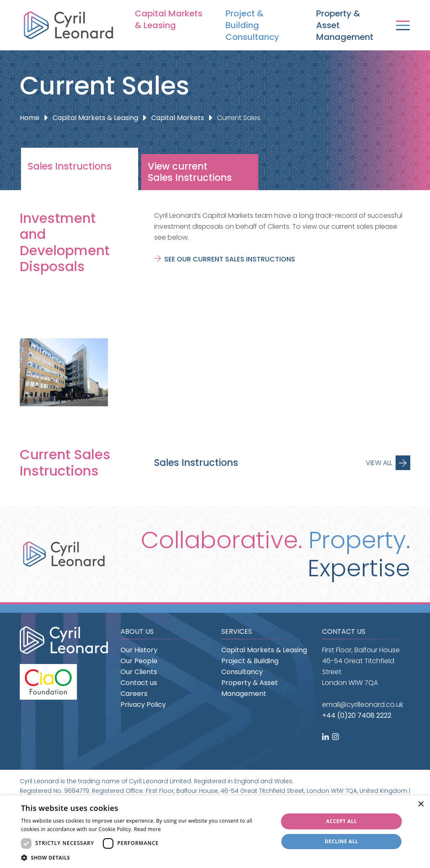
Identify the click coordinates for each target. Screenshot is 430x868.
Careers (134, 694)
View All (379, 463)
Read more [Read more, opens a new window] (147, 829)
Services (237, 631)
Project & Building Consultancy (252, 25)
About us (137, 631)
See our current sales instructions (230, 259)
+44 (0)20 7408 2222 (357, 715)
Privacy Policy (143, 705)
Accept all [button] (341, 821)
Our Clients (139, 672)
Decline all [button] (341, 841)
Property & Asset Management (345, 25)
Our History (139, 650)
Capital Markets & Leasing (169, 19)
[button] (146, 858)
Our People (139, 661)
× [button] (421, 804)
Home (30, 118)
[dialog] (215, 832)
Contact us (139, 683)
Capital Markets (178, 118)
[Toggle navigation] (403, 25)
